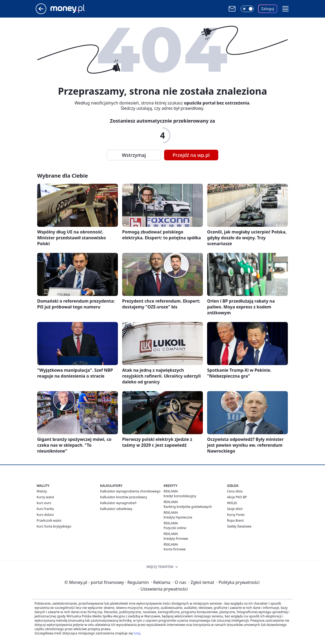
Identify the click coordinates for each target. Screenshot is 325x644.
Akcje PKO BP (237, 497)
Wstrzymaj (134, 155)
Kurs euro (44, 503)
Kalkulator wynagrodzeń (118, 503)
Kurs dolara (45, 515)
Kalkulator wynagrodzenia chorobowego (130, 491)
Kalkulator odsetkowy (116, 509)
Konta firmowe (175, 549)
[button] (285, 9)
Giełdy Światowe (239, 526)
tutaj (137, 633)
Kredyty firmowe (176, 539)
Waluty (42, 491)
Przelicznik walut (49, 520)
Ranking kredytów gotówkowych (188, 507)
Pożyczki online (175, 528)
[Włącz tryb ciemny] (247, 9)
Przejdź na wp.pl (191, 155)
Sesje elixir (235, 509)
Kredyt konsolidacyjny (180, 496)
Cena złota (235, 491)
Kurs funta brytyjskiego (54, 526)
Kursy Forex (236, 515)
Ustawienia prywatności (163, 589)
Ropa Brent (235, 520)
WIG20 (232, 503)
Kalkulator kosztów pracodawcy (124, 497)
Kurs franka (45, 509)
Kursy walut (45, 497)
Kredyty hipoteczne (178, 517)
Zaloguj (268, 9)
